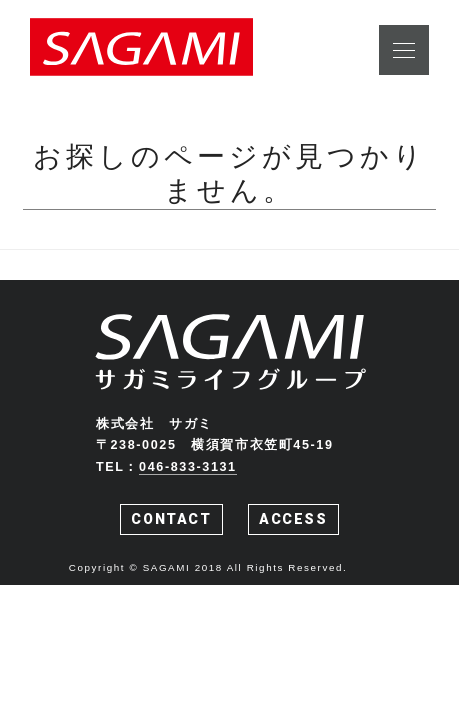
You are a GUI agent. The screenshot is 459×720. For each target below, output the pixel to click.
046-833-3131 (188, 467)
